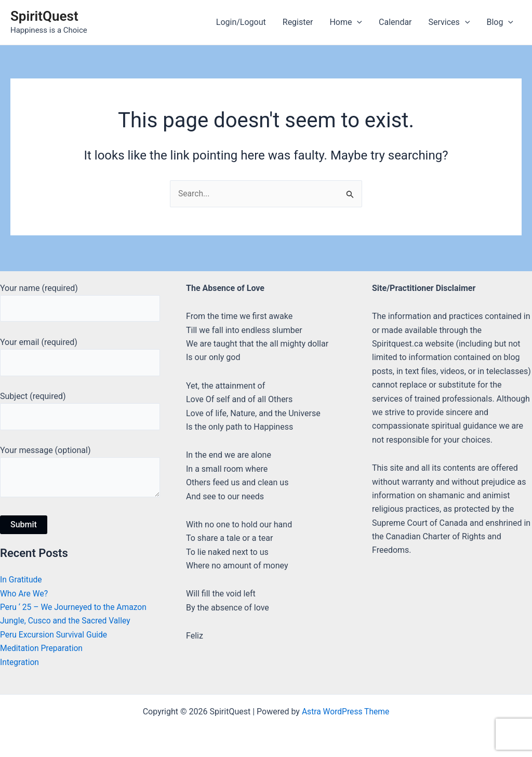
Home (346, 22)
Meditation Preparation (42, 649)
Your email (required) (80, 355)
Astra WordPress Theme (345, 712)
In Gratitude (22, 580)
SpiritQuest (44, 16)
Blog (500, 22)
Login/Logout (241, 22)
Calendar (395, 22)
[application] (357, 22)
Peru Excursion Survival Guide (55, 635)
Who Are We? (24, 594)
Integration (20, 662)
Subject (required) (80, 409)
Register (298, 22)
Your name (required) (80, 300)
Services (449, 22)
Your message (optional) (80, 474)
